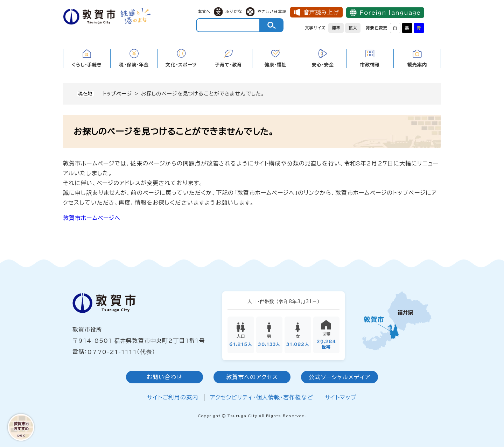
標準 (336, 28)
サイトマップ (341, 398)
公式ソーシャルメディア (339, 377)
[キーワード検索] (228, 25)
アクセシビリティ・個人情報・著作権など (262, 398)
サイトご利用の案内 (173, 398)
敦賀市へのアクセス (252, 377)
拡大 (353, 28)
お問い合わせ (165, 377)
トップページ (117, 94)
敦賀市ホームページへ (92, 218)
